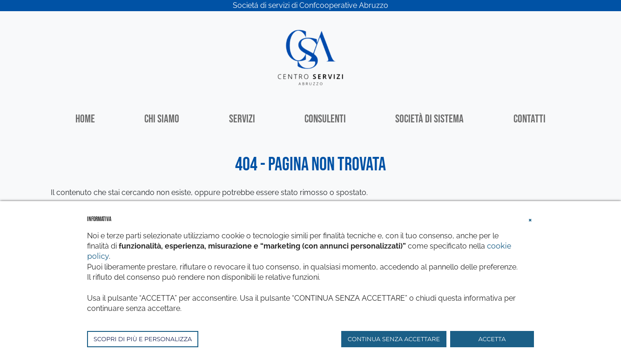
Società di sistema (429, 119)
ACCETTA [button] (492, 339)
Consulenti (325, 119)
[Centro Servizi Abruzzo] (310, 57)
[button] (530, 219)
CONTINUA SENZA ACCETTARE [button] (394, 339)
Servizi (242, 119)
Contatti (530, 119)
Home (85, 119)
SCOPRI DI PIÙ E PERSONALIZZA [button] (143, 339)
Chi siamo (162, 119)
